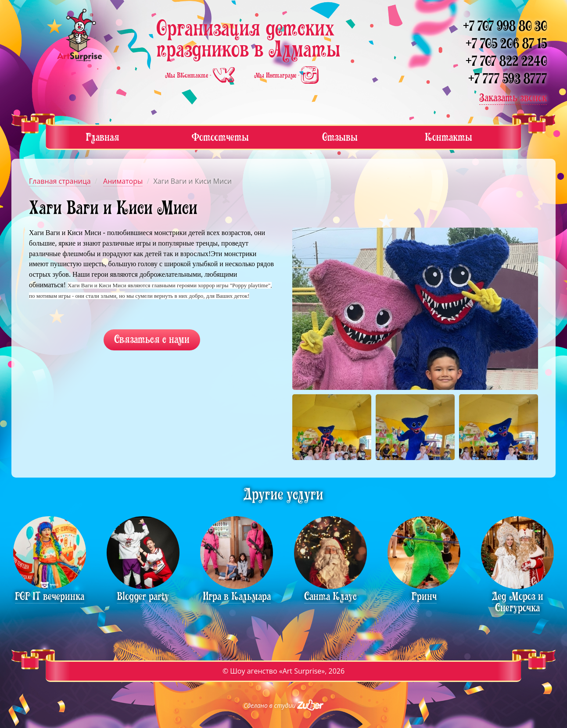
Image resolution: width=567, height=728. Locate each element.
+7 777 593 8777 (508, 79)
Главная (102, 137)
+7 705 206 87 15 (506, 44)
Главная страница (60, 181)
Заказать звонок (513, 98)
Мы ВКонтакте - (201, 75)
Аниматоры (123, 181)
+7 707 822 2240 (506, 61)
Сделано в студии (283, 705)
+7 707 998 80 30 (505, 26)
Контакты (449, 137)
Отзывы (340, 137)
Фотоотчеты (220, 137)
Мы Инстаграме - (286, 75)
